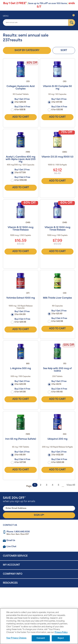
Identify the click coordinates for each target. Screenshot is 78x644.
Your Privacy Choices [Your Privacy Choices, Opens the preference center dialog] (16, 638)
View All (71, 485)
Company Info (13, 574)
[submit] (72, 23)
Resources (10, 583)
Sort (64, 50)
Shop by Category (27, 50)
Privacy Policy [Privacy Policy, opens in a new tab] (61, 632)
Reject (61, 638)
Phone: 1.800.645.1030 (18, 532)
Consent (41, 638)
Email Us (11, 541)
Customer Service (15, 556)
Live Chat (11, 547)
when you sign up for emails (19, 500)
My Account (11, 565)
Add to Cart (21, 117)
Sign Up (39, 515)
